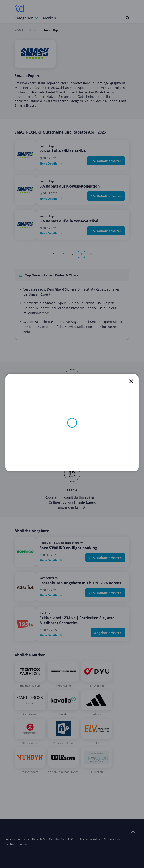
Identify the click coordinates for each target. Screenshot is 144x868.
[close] (131, 381)
